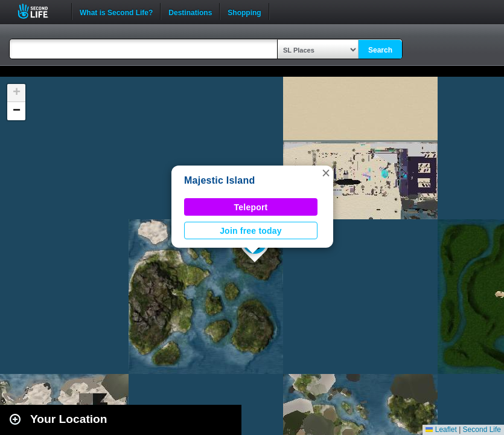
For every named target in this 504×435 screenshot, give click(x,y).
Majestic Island (219, 180)
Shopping (244, 11)
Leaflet (441, 430)
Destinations (190, 11)
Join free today (251, 231)
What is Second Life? (116, 11)
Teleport (251, 207)
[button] (326, 173)
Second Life (40, 11)
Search (380, 50)
